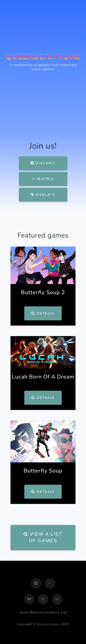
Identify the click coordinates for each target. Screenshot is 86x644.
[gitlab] (57, 599)
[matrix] (50, 583)
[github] (43, 599)
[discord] (36, 583)
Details (43, 313)
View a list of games (43, 538)
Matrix (43, 179)
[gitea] (29, 599)
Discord (43, 163)
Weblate (43, 195)
